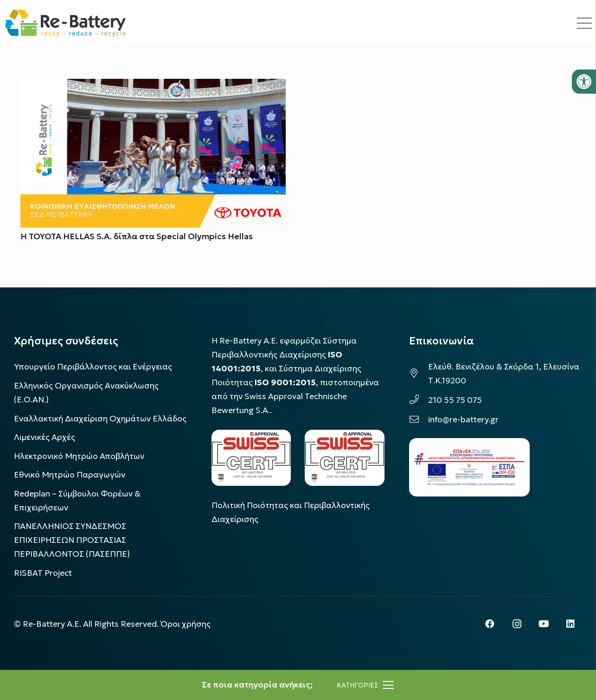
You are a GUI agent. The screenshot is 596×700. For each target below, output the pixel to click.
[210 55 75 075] (419, 400)
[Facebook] (490, 624)
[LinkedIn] (570, 624)
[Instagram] (517, 624)
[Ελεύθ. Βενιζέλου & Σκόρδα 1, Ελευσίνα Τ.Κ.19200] (419, 374)
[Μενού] (365, 685)
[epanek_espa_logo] (469, 467)
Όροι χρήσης (186, 624)
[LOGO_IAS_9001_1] (345, 458)
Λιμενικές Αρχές (45, 437)
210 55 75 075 (455, 400)
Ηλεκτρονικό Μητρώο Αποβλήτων (79, 456)
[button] (584, 82)
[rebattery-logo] (65, 23)
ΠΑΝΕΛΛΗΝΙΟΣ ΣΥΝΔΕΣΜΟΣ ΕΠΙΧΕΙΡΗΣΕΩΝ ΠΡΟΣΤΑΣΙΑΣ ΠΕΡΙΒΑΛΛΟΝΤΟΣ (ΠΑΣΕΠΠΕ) (72, 540)
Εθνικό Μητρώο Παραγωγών (70, 475)
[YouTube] (544, 624)
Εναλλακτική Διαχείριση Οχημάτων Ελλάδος (100, 419)
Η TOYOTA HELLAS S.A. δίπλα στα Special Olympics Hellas (137, 236)
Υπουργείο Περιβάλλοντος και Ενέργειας (93, 367)
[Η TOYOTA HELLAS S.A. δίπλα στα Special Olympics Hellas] (153, 86)
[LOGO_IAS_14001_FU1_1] (251, 458)
